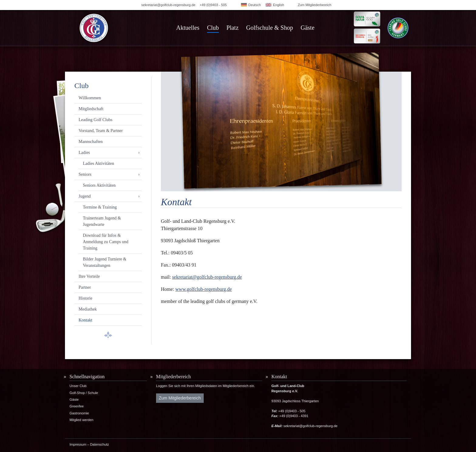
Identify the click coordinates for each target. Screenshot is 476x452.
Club (213, 28)
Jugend (85, 196)
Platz (233, 28)
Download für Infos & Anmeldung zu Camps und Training (106, 242)
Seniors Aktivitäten (99, 185)
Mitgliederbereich (173, 377)
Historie (85, 298)
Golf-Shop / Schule (84, 393)
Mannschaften (91, 142)
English (275, 5)
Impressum (78, 444)
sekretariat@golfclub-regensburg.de (168, 5)
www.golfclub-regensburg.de (204, 289)
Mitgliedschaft (91, 109)
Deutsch (251, 5)
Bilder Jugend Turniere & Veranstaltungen (105, 262)
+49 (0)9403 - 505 (213, 5)
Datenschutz (100, 444)
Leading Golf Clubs (95, 120)
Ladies (84, 153)
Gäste (308, 28)
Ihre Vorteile (89, 276)
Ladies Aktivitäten (99, 163)
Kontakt (85, 320)
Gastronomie (79, 413)
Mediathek (88, 309)
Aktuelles (188, 28)
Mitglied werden (81, 420)
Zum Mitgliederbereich (315, 5)
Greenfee (77, 406)
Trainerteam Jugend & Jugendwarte (102, 221)
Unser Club (78, 386)
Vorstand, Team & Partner (101, 131)
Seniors (85, 174)
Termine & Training (100, 207)
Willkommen (90, 98)
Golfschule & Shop (270, 28)
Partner (85, 287)
